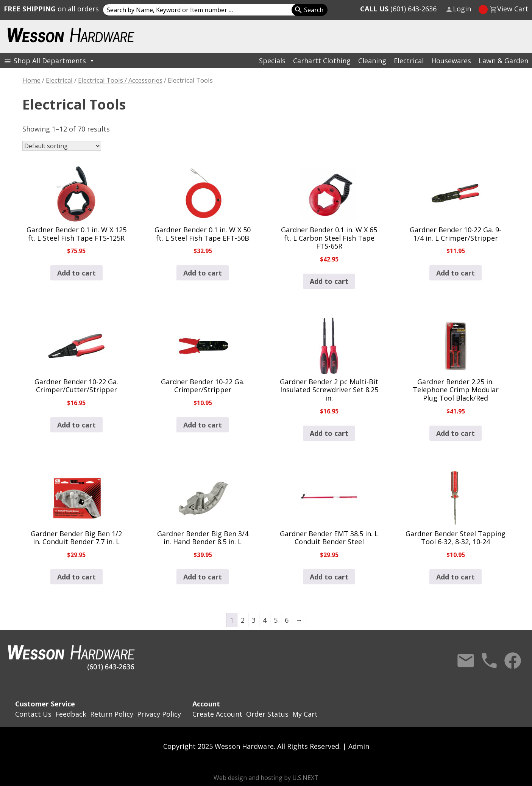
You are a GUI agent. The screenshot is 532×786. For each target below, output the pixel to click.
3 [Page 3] (254, 620)
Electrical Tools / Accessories (120, 80)
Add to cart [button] (76, 273)
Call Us (489, 661)
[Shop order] (62, 146)
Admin (359, 746)
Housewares (451, 61)
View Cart (513, 9)
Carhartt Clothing (322, 61)
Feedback (71, 714)
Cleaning (372, 61)
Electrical (409, 61)
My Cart (305, 714)
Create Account (217, 714)
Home (31, 80)
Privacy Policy (159, 714)
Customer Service (45, 704)
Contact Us (466, 661)
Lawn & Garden (503, 61)
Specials (272, 61)
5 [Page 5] (276, 620)
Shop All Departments (54, 61)
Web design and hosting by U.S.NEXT (266, 778)
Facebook (513, 661)
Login (462, 9)
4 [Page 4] (265, 620)
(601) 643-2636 (398, 9)
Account (206, 704)
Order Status (267, 714)
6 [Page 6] (287, 620)
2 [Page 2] (243, 620)
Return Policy (112, 714)
